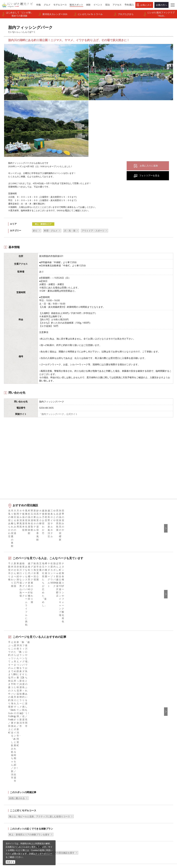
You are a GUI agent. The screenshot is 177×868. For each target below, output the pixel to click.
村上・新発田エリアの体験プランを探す (29, 688)
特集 (9, 765)
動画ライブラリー (58, 796)
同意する (10, 862)
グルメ (10, 773)
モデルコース (13, 777)
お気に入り (146, 5)
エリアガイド (13, 769)
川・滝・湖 (70, 231)
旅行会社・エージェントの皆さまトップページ (67, 767)
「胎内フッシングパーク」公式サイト (58, 414)
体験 (9, 785)
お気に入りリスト (15, 800)
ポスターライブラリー (61, 804)
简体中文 (139, 773)
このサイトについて (59, 773)
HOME (8, 745)
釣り (35, 231)
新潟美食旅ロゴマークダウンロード (67, 808)
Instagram (97, 773)
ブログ (95, 777)
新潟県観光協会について (62, 777)
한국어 (138, 769)
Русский (139, 781)
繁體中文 (139, 777)
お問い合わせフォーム (148, 849)
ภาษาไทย (140, 785)
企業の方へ (161, 5)
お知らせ (11, 804)
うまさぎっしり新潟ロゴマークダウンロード (67, 813)
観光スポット (13, 781)
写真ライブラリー (99, 841)
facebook (97, 765)
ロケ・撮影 (96, 849)
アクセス (11, 796)
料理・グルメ (51, 231)
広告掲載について (58, 785)
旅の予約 (11, 792)
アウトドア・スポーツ (93, 231)
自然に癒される (17, 652)
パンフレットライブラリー (63, 800)
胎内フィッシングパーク (47, 745)
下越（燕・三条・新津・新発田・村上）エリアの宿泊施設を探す (42, 706)
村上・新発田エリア (43, 224)
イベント (11, 788)
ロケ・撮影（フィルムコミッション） (66, 821)
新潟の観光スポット (23, 745)
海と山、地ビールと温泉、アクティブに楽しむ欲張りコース (39, 670)
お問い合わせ (142, 801)
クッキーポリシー (44, 854)
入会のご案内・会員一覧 (62, 781)
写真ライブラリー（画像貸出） (65, 792)
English (139, 765)
